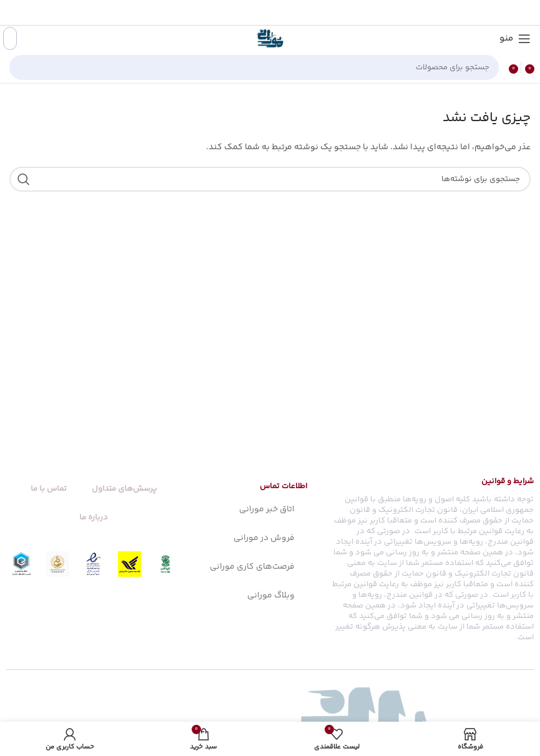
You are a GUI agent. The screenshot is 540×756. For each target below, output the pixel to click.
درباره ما (94, 518)
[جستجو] (254, 67)
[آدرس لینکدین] (255, 13)
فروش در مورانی (264, 538)
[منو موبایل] (515, 39)
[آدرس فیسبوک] (302, 13)
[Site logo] (270, 39)
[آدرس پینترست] (271, 13)
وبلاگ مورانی (271, 596)
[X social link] (287, 13)
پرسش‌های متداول (124, 489)
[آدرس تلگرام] (240, 13)
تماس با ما (49, 489)
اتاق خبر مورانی (267, 509)
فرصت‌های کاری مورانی (252, 567)
